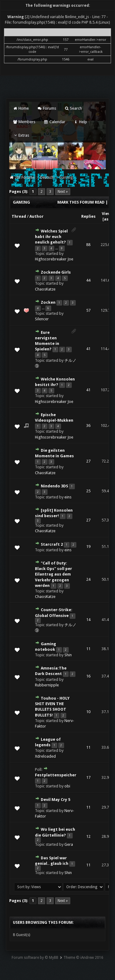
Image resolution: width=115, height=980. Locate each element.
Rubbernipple (47, 685)
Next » (63, 192)
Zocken (48, 302)
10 (88, 712)
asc (107, 219)
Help (80, 122)
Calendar (54, 122)
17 (88, 777)
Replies (88, 216)
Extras (21, 135)
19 (88, 547)
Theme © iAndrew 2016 (83, 958)
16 (88, 676)
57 (88, 310)
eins (68, 497)
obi (67, 786)
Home (21, 108)
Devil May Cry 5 (56, 800)
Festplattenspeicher (56, 775)
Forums (46, 108)
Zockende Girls (56, 272)
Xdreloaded (45, 756)
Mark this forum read (81, 202)
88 (88, 245)
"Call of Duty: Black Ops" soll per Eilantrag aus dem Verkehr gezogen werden (54, 574)
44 (88, 280)
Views (107, 214)
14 (88, 620)
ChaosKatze (45, 289)
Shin (68, 655)
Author (36, 216)
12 (88, 836)
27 (88, 461)
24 (88, 579)
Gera (69, 844)
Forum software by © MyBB (35, 958)
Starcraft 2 (52, 544)
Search (73, 108)
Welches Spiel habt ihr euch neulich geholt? (51, 237)
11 (88, 649)
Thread (19, 216)
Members (24, 122)
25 (88, 491)
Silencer (42, 319)
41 (88, 349)
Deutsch (47, 178)
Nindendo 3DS (54, 486)
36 (88, 426)
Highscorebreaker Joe (54, 259)
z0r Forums (25, 178)
